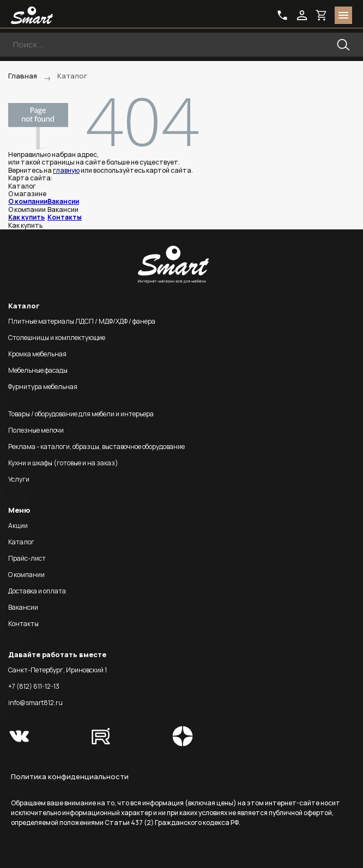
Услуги (19, 479)
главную (66, 170)
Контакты (65, 217)
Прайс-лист (27, 558)
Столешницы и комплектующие (57, 338)
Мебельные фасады (38, 370)
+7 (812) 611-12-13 (34, 686)
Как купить (26, 217)
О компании (28, 201)
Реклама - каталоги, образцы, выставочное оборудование (96, 447)
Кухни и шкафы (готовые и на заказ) (63, 463)
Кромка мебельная (37, 354)
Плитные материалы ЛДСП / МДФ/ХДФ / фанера (82, 321)
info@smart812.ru (35, 703)
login (302, 15)
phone (282, 15)
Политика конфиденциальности (70, 776)
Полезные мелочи (36, 430)
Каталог (21, 542)
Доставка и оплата (37, 591)
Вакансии (63, 201)
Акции (18, 526)
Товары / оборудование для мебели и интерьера (81, 414)
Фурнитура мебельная (43, 387)
